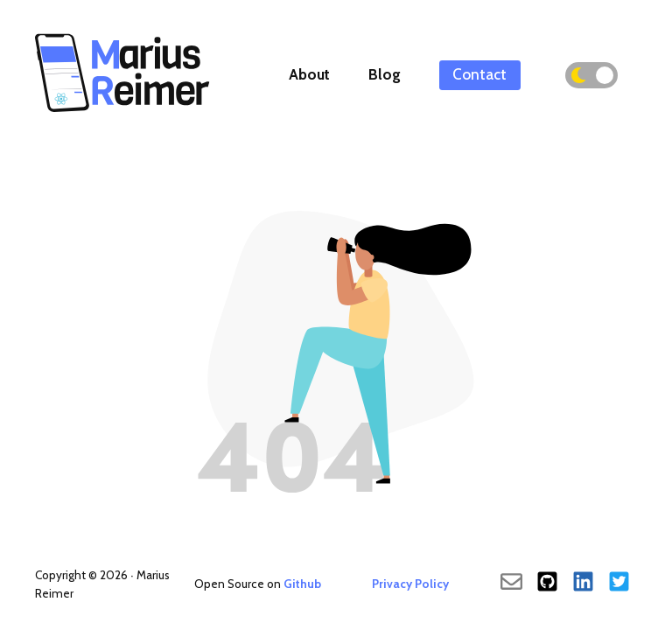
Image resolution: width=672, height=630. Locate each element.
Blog (385, 74)
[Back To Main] (122, 113)
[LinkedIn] (583, 584)
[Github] (547, 584)
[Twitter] (619, 584)
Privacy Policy (410, 584)
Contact (479, 74)
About (309, 74)
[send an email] (511, 584)
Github (302, 584)
